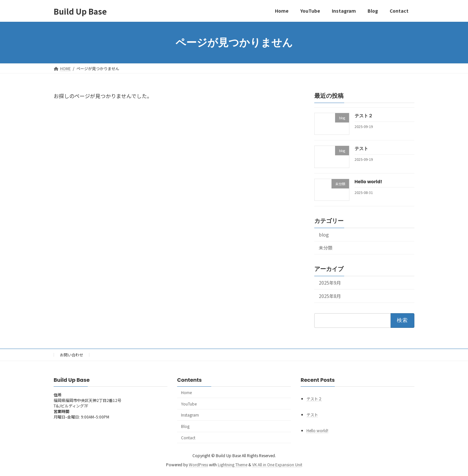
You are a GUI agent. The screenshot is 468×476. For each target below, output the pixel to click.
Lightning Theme (233, 465)
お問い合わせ (71, 355)
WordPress (198, 465)
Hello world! (368, 182)
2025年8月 (330, 296)
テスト (361, 148)
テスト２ (364, 116)
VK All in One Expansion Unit (277, 465)
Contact (188, 437)
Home (186, 392)
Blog (185, 426)
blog (324, 235)
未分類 (326, 248)
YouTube (189, 404)
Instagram (190, 415)
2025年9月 (330, 283)
